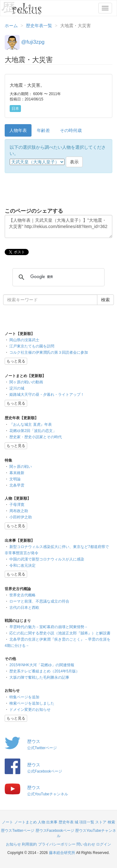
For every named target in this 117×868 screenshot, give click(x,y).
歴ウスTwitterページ (18, 831)
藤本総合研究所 (62, 853)
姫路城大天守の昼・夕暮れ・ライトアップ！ (47, 395)
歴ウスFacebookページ (55, 831)
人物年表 (18, 130)
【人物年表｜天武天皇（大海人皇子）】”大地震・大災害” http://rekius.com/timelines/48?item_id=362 (58, 226)
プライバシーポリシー (57, 844)
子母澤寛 (17, 505)
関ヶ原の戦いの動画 (26, 382)
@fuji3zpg (33, 42)
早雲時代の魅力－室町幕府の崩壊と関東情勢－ (49, 627)
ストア (101, 822)
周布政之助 (19, 511)
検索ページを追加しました (32, 703)
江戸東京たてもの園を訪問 (32, 346)
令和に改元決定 (22, 565)
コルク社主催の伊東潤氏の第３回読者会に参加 (49, 352)
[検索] (58, 277)
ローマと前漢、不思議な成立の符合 (39, 601)
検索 (111, 822)
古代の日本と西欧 (24, 608)
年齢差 (43, 130)
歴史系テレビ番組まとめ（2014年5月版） (44, 671)
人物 (41, 822)
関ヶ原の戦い (21, 467)
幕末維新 (17, 473)
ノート (7, 822)
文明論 (15, 479)
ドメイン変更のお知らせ (30, 710)
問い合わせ (86, 844)
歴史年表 (66, 822)
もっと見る (16, 361)
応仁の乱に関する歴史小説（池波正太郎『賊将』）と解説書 (60, 633)
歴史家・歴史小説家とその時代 (36, 437)
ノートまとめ (26, 822)
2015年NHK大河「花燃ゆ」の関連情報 (42, 665)
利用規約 (29, 844)
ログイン (104, 844)
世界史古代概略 (22, 595)
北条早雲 (17, 485)
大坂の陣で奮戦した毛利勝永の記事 (39, 677)
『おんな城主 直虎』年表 (30, 424)
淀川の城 (17, 388)
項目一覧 (87, 822)
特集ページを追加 (24, 697)
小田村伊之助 (21, 517)
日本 (15, 109)
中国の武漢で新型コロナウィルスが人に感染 (47, 559)
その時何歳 (71, 130)
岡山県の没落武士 (24, 340)
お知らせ (13, 844)
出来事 (52, 822)
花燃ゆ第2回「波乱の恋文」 (33, 431)
